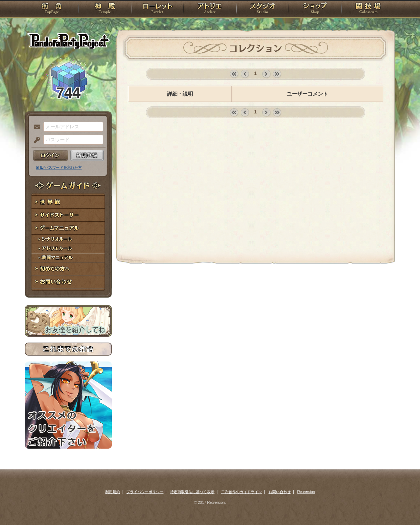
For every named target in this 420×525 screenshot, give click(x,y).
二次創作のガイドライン (241, 492)
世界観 (68, 202)
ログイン (51, 155)
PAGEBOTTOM (401, 505)
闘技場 (368, 9)
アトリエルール (68, 249)
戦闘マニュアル (68, 258)
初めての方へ (68, 269)
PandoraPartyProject (68, 41)
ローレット (157, 9)
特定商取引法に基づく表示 (192, 492)
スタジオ (263, 9)
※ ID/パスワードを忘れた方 (59, 167)
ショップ (315, 9)
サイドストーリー (68, 215)
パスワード (35, 140)
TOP (52, 9)
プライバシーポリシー (145, 492)
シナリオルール (68, 239)
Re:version (306, 492)
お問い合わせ (68, 282)
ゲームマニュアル (68, 228)
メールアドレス (35, 127)
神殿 (105, 9)
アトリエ (210, 9)
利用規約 (113, 492)
